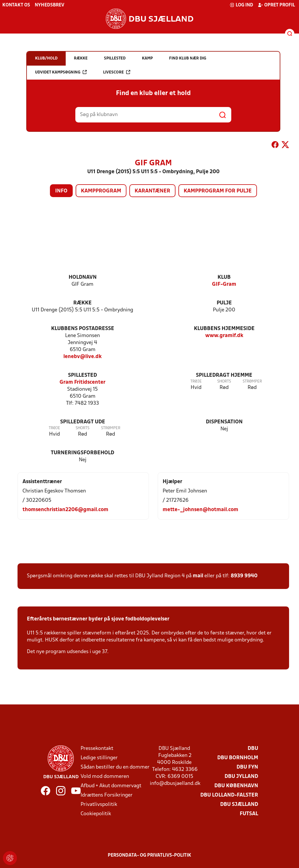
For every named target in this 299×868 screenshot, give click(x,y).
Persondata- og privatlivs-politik (149, 855)
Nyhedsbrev (49, 5)
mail (198, 576)
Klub (224, 277)
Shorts (224, 382)
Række (82, 303)
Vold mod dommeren (105, 777)
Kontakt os (16, 5)
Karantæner (152, 191)
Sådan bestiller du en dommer (115, 767)
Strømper (252, 382)
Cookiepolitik (96, 814)
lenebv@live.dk (82, 357)
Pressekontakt (97, 749)
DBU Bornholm (238, 758)
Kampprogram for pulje (218, 191)
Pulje (224, 303)
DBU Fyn (247, 767)
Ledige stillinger (99, 758)
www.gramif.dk (224, 336)
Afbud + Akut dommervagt (111, 786)
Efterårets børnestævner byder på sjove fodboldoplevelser (98, 619)
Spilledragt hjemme (224, 375)
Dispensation (224, 422)
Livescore (117, 72)
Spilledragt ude (83, 422)
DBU (253, 749)
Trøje (196, 382)
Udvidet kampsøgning (61, 72)
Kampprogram (101, 191)
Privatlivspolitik (99, 805)
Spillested (82, 375)
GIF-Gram (224, 284)
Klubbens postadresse (83, 329)
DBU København (236, 786)
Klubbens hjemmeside (224, 329)
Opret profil (276, 5)
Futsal (249, 814)
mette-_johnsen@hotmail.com (200, 510)
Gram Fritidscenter (82, 382)
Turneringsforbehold (82, 453)
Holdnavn (83, 277)
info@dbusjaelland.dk (175, 784)
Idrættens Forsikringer (107, 795)
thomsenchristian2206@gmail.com (65, 510)
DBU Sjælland (239, 805)
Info (61, 191)
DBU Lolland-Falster (229, 795)
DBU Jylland (241, 777)
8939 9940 (244, 576)
